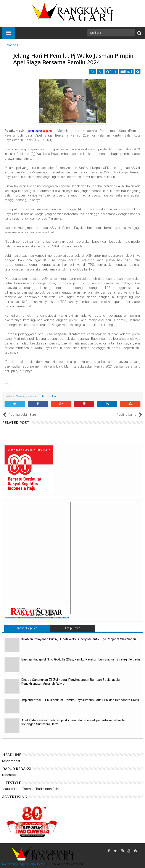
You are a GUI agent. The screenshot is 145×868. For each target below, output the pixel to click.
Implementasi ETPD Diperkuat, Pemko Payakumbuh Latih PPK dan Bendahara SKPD (80, 700)
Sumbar (51, 396)
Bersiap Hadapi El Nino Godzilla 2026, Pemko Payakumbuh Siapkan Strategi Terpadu (81, 659)
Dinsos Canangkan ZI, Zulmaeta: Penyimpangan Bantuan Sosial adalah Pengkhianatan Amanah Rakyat (71, 682)
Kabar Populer (27, 628)
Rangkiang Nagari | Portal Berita (24, 864)
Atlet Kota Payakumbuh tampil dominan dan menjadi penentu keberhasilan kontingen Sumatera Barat (74, 722)
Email (126, 72)
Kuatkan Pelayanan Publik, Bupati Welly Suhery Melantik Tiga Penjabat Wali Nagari (79, 639)
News (20, 396)
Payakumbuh (35, 396)
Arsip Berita (72, 628)
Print (111, 72)
